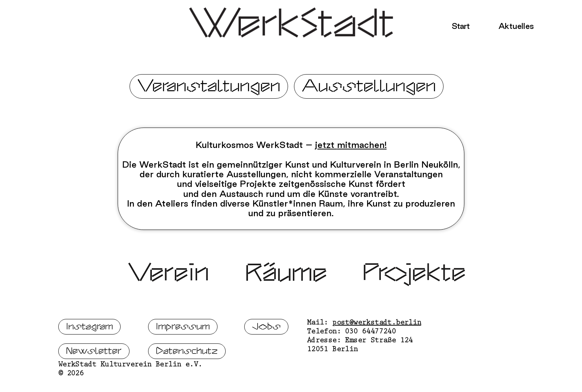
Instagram (89, 350)
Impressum (183, 350)
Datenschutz (187, 374)
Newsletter (94, 374)
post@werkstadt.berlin (377, 347)
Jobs (266, 350)
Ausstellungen (369, 86)
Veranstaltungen (209, 86)
